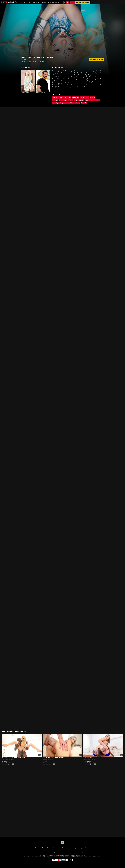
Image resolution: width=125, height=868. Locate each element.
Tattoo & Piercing (79, 100)
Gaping (78, 103)
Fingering (56, 103)
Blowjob (92, 97)
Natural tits (63, 97)
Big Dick (55, 100)
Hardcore (56, 97)
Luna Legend (52, 760)
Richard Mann (87, 760)
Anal (69, 97)
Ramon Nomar (41, 93)
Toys (87, 97)
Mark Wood (46, 760)
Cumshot (96, 100)
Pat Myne (5, 761)
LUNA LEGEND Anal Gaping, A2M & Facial (54, 758)
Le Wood (46, 761)
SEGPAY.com (75, 857)
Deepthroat (76, 97)
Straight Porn (63, 103)
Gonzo (82, 97)
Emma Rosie (11, 760)
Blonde (71, 100)
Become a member (83, 2)
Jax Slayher (5, 760)
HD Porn (71, 103)
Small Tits (84, 103)
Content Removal (98, 857)
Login (72, 2)
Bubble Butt (89, 100)
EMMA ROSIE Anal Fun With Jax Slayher (14, 758)
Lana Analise (94, 760)
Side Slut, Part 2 (89, 758)
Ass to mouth (63, 100)
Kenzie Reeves (25, 93)
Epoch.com (31, 857)
